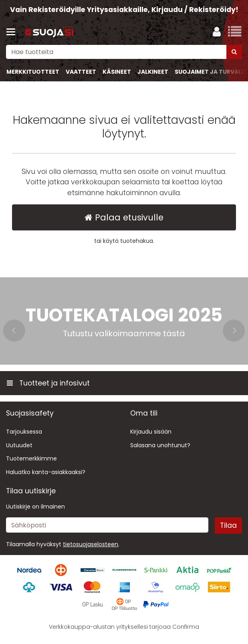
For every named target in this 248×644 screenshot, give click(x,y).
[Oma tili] (217, 32)
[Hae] (234, 52)
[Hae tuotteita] (124, 52)
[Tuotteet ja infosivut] (13, 32)
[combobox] (124, 52)
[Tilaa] (228, 525)
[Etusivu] (50, 32)
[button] (91, 544)
